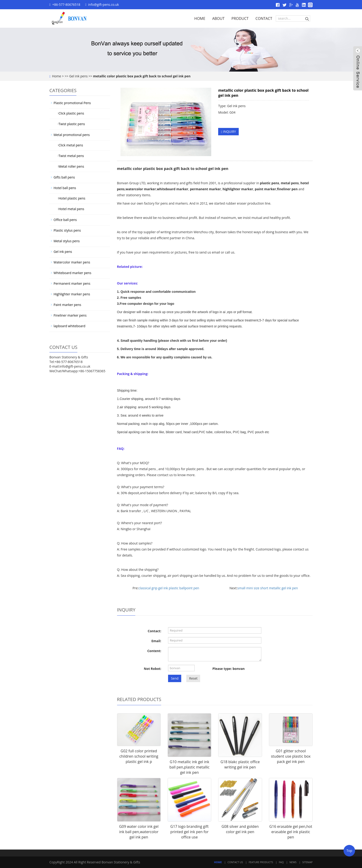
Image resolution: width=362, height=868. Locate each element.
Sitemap (307, 862)
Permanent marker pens (72, 283)
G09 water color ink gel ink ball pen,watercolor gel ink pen (139, 832)
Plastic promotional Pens (72, 103)
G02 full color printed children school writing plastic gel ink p (139, 756)
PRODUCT (240, 18)
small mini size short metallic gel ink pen (268, 588)
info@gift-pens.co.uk (104, 5)
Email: (156, 641)
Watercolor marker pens (72, 262)
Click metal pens (69, 145)
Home (57, 76)
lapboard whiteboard (69, 326)
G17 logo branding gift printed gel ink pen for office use (190, 832)
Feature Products (261, 862)
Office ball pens (65, 220)
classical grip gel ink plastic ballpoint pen (169, 588)
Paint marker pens (67, 305)
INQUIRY (228, 132)
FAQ (281, 862)
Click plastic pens (70, 113)
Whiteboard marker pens (72, 273)
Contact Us (235, 862)
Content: (154, 651)
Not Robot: (152, 669)
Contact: (155, 631)
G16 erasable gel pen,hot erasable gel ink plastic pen (291, 832)
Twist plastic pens (70, 124)
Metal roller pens (70, 166)
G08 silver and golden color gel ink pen (240, 829)
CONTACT (264, 18)
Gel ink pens (78, 76)
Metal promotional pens (72, 135)
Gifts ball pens (64, 177)
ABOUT (218, 18)
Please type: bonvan (229, 669)
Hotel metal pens (70, 209)
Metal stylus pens (67, 241)
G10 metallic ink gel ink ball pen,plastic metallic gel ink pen (190, 767)
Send (175, 678)
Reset (193, 678)
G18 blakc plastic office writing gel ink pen (240, 764)
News (293, 862)
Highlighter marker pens (72, 294)
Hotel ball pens (65, 188)
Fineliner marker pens (70, 315)
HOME (200, 18)
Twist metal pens (69, 156)
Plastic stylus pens (67, 230)
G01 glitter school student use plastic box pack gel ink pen (291, 756)
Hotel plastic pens (70, 198)
